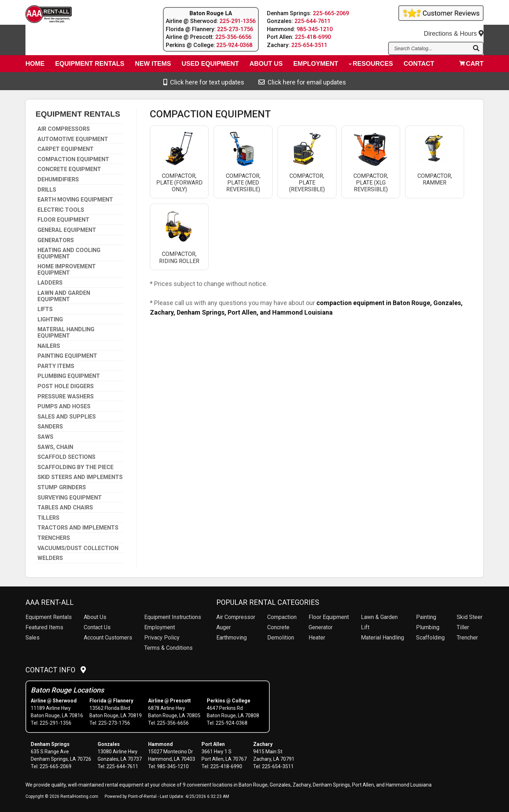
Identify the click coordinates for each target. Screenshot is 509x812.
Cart (471, 66)
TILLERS (48, 518)
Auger (224, 627)
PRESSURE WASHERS (66, 397)
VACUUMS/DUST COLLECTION (78, 548)
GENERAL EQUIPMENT (67, 230)
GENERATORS (56, 240)
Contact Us (97, 627)
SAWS (45, 437)
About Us (95, 617)
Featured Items (44, 627)
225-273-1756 (235, 29)
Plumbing (428, 627)
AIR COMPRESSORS (64, 129)
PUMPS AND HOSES (64, 407)
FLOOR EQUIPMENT (63, 220)
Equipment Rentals (90, 66)
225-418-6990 (313, 37)
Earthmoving (232, 638)
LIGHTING (50, 320)
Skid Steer (470, 617)
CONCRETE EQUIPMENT (69, 169)
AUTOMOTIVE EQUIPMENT (73, 139)
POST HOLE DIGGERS (66, 386)
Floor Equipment (329, 617)
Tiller (463, 627)
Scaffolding (430, 638)
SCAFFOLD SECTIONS (66, 457)
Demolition (281, 638)
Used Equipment (210, 66)
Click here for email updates (302, 82)
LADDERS (50, 283)
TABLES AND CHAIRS (65, 508)
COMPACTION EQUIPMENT (73, 159)
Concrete (278, 627)
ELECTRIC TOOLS (61, 210)
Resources (371, 66)
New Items (153, 66)
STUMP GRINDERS (62, 487)
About (266, 66)
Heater (317, 638)
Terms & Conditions (168, 648)
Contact (419, 66)
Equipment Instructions (173, 617)
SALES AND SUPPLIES (67, 417)
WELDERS (50, 558)
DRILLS (47, 190)
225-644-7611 (313, 21)
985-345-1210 (315, 29)
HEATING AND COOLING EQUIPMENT (69, 253)
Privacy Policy (162, 638)
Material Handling (382, 638)
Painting (426, 617)
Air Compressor (236, 617)
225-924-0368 (234, 45)
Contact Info (56, 670)
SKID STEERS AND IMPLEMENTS (80, 477)
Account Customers (108, 638)
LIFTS (45, 309)
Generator (321, 627)
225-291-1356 (238, 21)
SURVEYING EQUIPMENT (70, 498)
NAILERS (49, 346)
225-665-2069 (331, 13)
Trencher (467, 638)
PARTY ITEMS (56, 366)
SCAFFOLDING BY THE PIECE (75, 467)
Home (35, 66)
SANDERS (50, 427)
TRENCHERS (54, 538)
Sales (33, 638)
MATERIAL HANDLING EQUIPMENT (66, 332)
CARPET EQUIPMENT (66, 149)
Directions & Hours (454, 29)
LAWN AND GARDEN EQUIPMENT (64, 296)
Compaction (282, 617)
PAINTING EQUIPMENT (67, 356)
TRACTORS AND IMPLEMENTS (78, 528)
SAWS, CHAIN (55, 447)
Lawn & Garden (379, 617)
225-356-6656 (233, 37)
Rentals (49, 617)
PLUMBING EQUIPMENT (69, 376)
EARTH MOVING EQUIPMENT (75, 200)
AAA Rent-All (49, 602)
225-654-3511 (310, 45)
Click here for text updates (204, 82)
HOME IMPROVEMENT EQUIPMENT (67, 270)
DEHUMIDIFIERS (58, 180)
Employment (316, 66)
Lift (365, 627)
